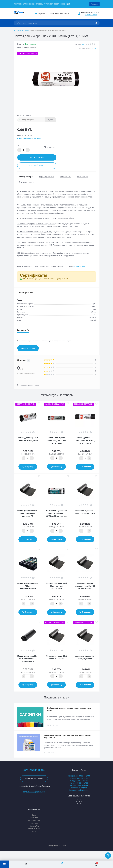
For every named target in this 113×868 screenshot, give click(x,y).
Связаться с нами (34, 778)
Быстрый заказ (37, 166)
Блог (34, 815)
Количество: (22, 146)
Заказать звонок (91, 15)
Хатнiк (93, 48)
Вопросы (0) (65, 177)
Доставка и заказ (34, 820)
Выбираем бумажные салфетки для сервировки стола (69, 709)
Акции (34, 831)
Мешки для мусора (23, 30)
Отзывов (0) (83, 177)
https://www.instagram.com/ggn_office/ (79, 802)
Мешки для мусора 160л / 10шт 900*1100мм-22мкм (28, 586)
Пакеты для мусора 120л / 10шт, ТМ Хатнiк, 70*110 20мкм (56, 441)
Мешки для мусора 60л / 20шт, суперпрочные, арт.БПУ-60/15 (28, 659)
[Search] (96, 23)
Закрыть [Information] (94, 4)
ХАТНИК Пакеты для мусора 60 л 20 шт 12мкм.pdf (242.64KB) (45, 279)
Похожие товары (27, 182)
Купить (51, 120)
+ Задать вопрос (28, 348)
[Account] (26, 864)
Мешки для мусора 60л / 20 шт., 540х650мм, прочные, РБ (28, 513)
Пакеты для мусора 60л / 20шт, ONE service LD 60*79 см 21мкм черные (56, 513)
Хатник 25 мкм (79, 266)
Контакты (34, 823)
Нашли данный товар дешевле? (29, 138)
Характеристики (46, 177)
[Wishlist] (61, 864)
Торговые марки (34, 829)
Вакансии (34, 818)
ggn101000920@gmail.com (34, 792)
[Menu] (4, 864)
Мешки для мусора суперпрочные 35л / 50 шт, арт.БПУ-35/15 (85, 586)
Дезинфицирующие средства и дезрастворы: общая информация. (67, 737)
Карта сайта (34, 826)
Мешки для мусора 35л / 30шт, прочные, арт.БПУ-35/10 (56, 586)
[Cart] (96, 864)
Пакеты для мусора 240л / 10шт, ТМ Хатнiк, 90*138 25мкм (85, 441)
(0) (83, 44)
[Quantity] (28, 458)
